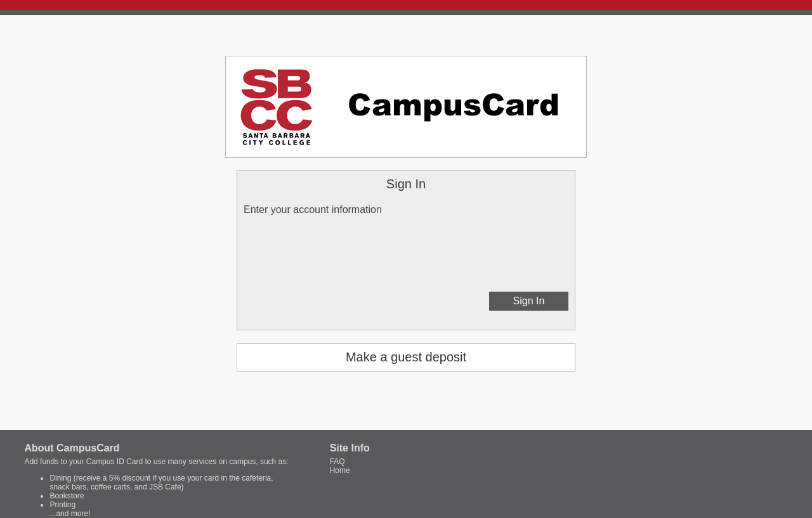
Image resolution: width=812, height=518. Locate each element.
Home (340, 470)
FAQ (337, 462)
